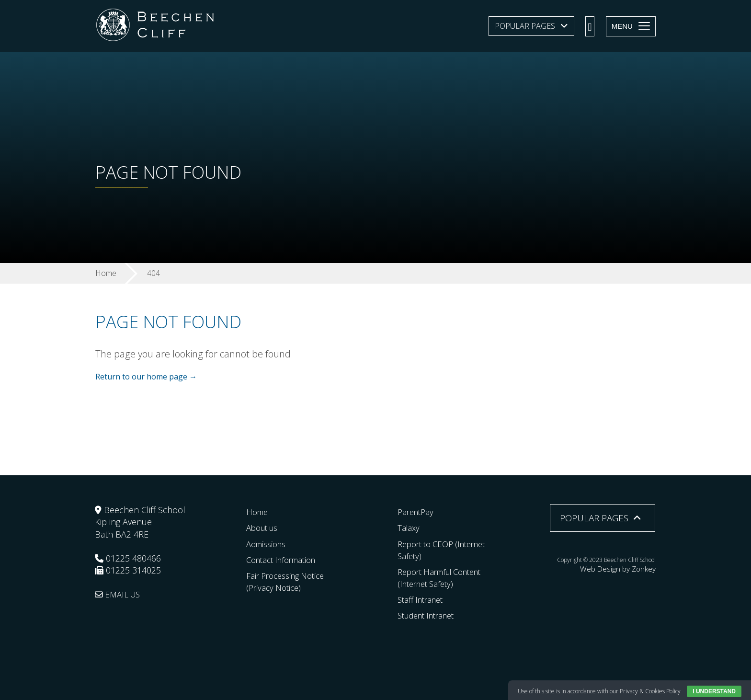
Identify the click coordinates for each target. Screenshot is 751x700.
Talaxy (409, 528)
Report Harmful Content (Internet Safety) (445, 578)
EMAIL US (119, 594)
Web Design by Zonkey (626, 568)
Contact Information (285, 559)
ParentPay (417, 512)
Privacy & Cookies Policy (650, 691)
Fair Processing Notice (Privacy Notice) (289, 581)
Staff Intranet (423, 599)
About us (264, 528)
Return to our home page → (146, 377)
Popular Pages (525, 26)
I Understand (714, 691)
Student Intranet (430, 615)
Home (258, 512)
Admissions (268, 543)
